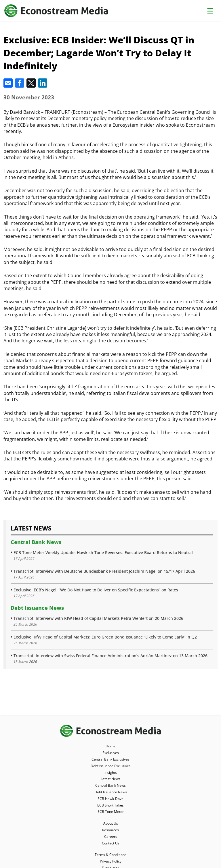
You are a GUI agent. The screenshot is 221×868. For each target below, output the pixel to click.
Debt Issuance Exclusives (111, 766)
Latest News (110, 779)
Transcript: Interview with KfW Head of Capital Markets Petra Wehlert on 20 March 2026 (98, 618)
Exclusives (111, 753)
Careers (111, 837)
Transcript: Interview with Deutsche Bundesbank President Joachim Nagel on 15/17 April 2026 (104, 571)
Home (110, 746)
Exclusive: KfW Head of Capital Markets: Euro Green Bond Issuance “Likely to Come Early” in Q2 (105, 637)
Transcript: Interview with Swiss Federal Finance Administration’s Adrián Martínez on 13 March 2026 (110, 656)
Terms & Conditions (110, 855)
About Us (111, 823)
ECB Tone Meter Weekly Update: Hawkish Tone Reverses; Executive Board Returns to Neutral (103, 552)
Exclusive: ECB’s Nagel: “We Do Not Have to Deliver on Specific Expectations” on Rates (96, 590)
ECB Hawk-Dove (110, 799)
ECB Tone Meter (111, 812)
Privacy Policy (111, 861)
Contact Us (111, 843)
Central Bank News (36, 542)
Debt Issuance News (37, 608)
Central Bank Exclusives (110, 759)
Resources (110, 830)
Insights (111, 772)
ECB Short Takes (110, 805)
